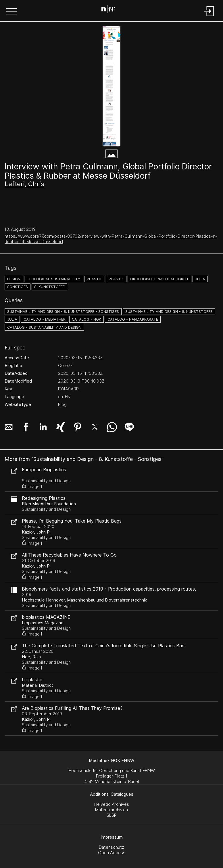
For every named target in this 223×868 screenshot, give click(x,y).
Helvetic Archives (112, 804)
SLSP (112, 815)
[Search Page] (110, 10)
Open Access (112, 853)
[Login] (209, 17)
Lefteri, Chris (24, 184)
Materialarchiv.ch (111, 810)
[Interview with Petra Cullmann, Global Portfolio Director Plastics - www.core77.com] (111, 87)
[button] (11, 12)
